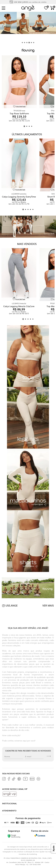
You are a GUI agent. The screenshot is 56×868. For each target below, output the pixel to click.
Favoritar (21, 107)
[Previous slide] (3, 26)
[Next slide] (53, 26)
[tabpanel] (28, 26)
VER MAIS (48, 605)
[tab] (22, 43)
